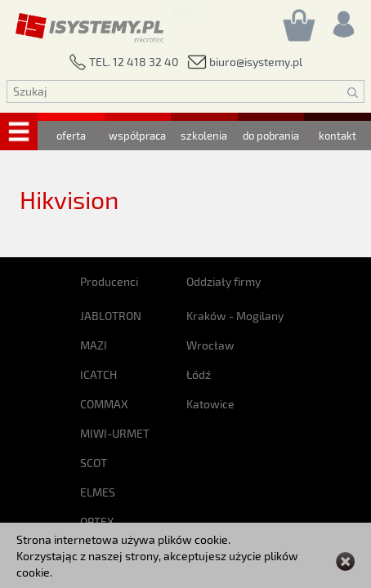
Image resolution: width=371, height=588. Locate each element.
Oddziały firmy (223, 281)
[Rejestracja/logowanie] (342, 20)
